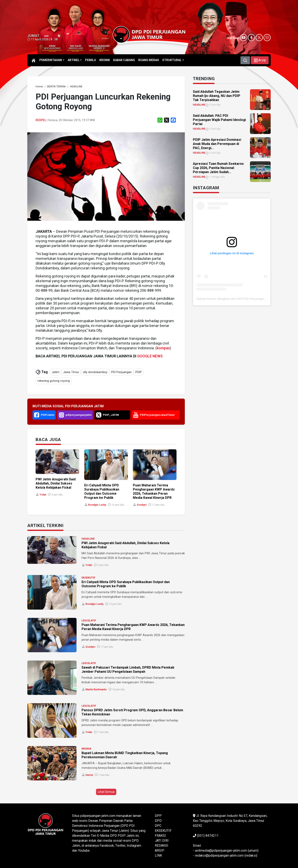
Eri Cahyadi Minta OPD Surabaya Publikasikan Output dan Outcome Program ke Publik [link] (102, 491)
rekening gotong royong (54, 381)
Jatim (56, 372)
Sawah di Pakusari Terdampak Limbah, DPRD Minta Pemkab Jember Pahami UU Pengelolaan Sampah (128, 670)
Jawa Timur (71, 372)
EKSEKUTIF (88, 578)
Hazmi (89, 775)
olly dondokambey (95, 372)
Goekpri (142, 505)
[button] (260, 60)
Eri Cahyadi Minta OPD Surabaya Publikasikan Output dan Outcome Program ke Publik (126, 584)
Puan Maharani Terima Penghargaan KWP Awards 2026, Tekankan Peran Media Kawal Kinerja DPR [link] (154, 491)
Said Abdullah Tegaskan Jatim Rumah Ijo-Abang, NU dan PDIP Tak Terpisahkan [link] (217, 96)
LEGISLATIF (89, 620)
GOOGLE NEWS (150, 356)
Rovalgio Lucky (97, 505)
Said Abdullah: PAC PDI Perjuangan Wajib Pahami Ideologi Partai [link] (219, 120)
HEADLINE (88, 539)
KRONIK (86, 749)
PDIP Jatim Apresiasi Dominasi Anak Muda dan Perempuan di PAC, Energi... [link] (217, 144)
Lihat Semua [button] (106, 792)
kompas (163, 348)
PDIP (139, 372)
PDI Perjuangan (121, 372)
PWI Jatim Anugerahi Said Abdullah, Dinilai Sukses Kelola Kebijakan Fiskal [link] (56, 483)
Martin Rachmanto (96, 690)
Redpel (41, 120)
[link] (39, 86)
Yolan (43, 495)
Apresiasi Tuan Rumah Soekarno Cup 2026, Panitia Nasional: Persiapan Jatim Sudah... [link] (218, 168)
